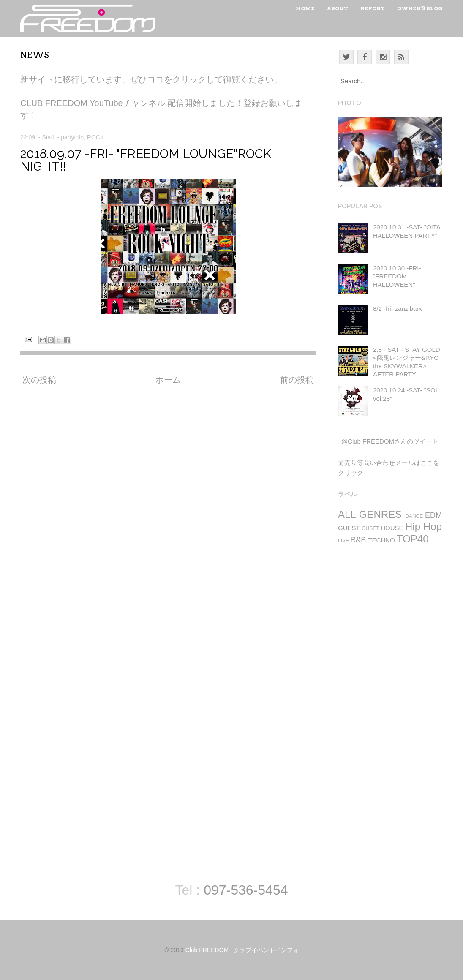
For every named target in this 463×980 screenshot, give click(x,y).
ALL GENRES (370, 514)
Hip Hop (424, 527)
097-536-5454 (246, 890)
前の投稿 (297, 380)
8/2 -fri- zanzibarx (398, 309)
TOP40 (413, 539)
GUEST (349, 528)
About (338, 8)
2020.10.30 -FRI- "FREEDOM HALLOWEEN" (397, 276)
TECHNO (381, 540)
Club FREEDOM (207, 950)
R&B (358, 540)
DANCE (414, 516)
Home (305, 8)
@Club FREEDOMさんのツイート (390, 441)
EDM (433, 515)
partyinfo (72, 137)
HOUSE (392, 528)
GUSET (370, 528)
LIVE (343, 541)
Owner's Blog (420, 8)
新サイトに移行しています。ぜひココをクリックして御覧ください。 (151, 79)
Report (373, 8)
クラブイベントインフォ (266, 950)
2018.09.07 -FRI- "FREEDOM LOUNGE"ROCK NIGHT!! (146, 160)
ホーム (168, 380)
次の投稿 (39, 380)
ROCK (95, 137)
